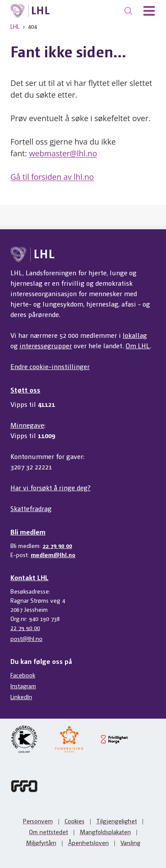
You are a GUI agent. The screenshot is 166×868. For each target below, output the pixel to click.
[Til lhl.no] (30, 11)
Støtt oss (25, 390)
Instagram (23, 686)
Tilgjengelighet (117, 821)
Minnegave (27, 425)
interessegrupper (46, 345)
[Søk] (128, 11)
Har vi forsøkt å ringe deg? (50, 487)
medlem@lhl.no (53, 554)
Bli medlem (28, 532)
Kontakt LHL (29, 577)
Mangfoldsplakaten (105, 832)
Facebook (23, 675)
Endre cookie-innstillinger (50, 366)
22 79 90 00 (57, 545)
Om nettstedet (49, 832)
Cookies (75, 821)
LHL (15, 26)
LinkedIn (21, 696)
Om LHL (138, 345)
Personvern (38, 821)
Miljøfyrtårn (41, 842)
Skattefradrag (31, 508)
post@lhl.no (26, 638)
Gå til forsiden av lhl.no (52, 177)
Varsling (130, 842)
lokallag (135, 335)
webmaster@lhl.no (63, 153)
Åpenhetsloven (88, 842)
